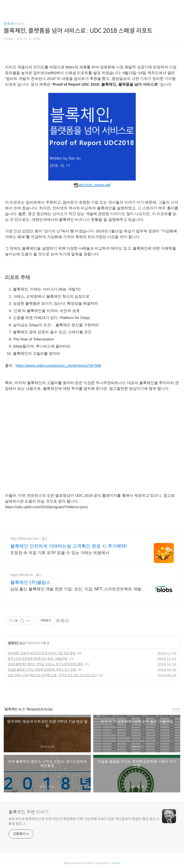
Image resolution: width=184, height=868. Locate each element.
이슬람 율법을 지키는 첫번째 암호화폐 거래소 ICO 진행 (42, 670)
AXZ (91, 863)
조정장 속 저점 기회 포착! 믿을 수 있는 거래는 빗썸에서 (60, 553)
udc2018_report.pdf (92, 185)
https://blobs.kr (22, 575)
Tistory (116, 863)
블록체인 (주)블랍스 (30, 582)
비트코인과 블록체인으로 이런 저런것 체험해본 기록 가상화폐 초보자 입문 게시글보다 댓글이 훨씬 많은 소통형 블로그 (84, 821)
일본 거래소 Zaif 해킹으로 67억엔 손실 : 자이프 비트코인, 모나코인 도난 (52, 675)
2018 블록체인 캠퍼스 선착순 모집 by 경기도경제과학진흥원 (45, 664)
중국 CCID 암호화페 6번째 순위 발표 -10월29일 (38, 659)
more (176, 709)
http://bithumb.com (25, 539)
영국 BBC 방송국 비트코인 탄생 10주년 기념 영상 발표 (42, 653)
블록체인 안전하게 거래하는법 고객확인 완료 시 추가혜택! (69, 546)
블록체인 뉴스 (14, 24)
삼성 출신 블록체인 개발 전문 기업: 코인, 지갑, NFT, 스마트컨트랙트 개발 (76, 589)
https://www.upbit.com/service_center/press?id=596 (58, 365)
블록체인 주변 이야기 (29, 812)
